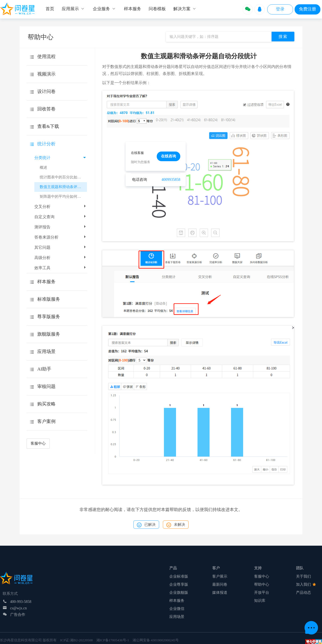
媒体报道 (220, 593)
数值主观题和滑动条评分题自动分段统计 (63, 187)
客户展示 (220, 576)
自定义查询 (61, 217)
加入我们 (306, 584)
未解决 (176, 525)
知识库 (260, 601)
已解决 (146, 525)
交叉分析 (61, 207)
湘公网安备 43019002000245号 (156, 640)
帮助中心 (262, 584)
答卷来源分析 (61, 237)
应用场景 (177, 617)
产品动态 (303, 593)
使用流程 (46, 57)
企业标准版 (179, 576)
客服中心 (38, 443)
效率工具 (61, 268)
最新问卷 (220, 584)
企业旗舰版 (179, 593)
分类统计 (60, 158)
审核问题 (46, 386)
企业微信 (177, 609)
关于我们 (303, 576)
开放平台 (262, 593)
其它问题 (61, 247)
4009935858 (171, 180)
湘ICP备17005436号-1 (113, 640)
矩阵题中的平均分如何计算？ (63, 197)
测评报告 (61, 227)
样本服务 (177, 601)
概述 (43, 168)
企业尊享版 (179, 584)
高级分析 (61, 258)
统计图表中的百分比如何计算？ (63, 177)
